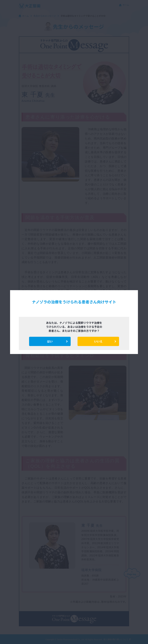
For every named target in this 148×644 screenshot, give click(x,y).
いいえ (98, 341)
